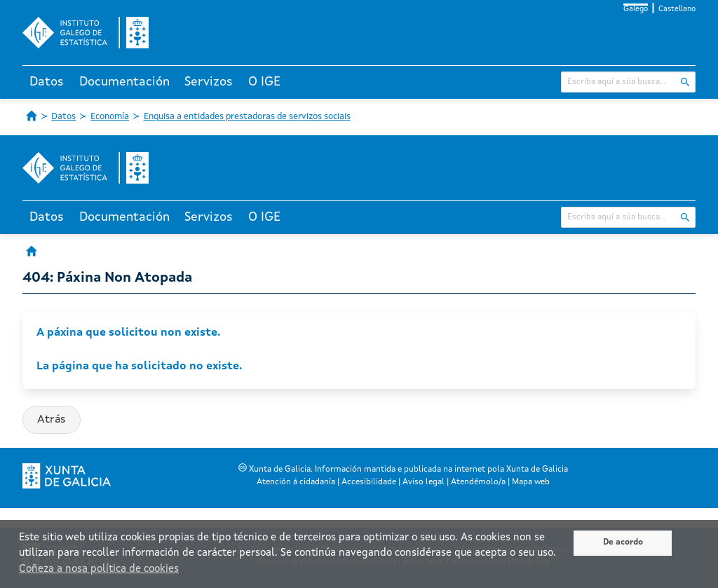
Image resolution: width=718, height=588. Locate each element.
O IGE (264, 82)
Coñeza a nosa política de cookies (99, 569)
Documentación (124, 82)
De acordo (623, 542)
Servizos (209, 82)
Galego (636, 9)
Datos (47, 82)
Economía (110, 117)
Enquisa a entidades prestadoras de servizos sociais (247, 117)
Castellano (677, 9)
